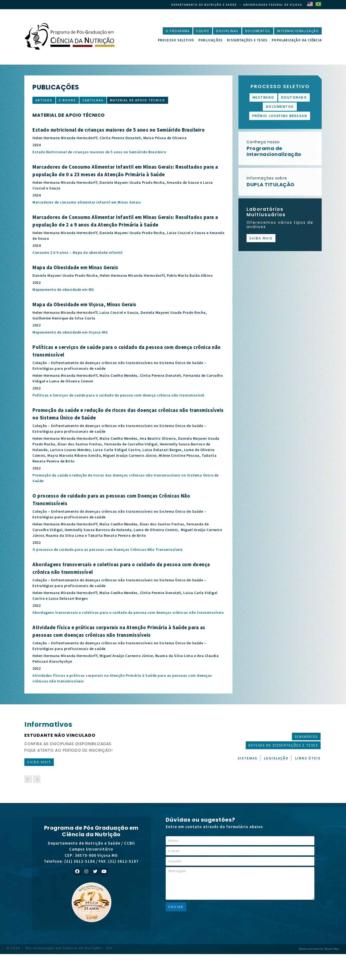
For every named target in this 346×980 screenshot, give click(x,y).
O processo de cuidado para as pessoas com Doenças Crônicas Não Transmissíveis (108, 549)
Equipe (203, 31)
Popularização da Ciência (297, 40)
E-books (67, 100)
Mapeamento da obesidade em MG (63, 289)
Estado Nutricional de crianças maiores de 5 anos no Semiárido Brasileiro (99, 152)
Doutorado (294, 97)
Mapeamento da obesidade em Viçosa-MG (70, 332)
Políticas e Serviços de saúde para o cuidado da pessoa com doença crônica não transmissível (118, 395)
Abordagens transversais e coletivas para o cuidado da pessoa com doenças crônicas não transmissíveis (128, 612)
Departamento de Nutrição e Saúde (204, 5)
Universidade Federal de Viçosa (273, 5)
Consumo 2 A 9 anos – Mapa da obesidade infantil (78, 252)
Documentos (258, 31)
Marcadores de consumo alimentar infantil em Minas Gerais (87, 202)
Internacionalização (298, 31)
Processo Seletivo (176, 40)
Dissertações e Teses (247, 40)
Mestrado (263, 97)
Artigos (44, 100)
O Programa (178, 31)
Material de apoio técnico (138, 100)
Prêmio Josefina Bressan (280, 116)
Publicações (210, 40)
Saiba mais (261, 238)
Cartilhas (93, 100)
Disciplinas (227, 31)
